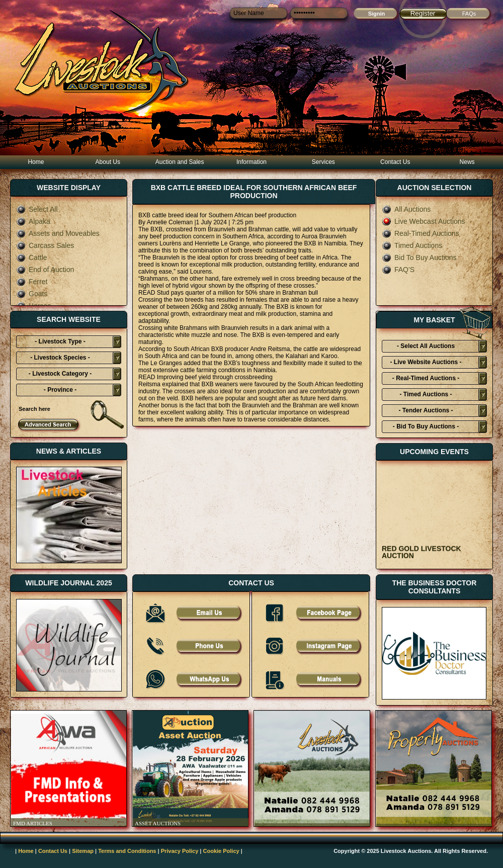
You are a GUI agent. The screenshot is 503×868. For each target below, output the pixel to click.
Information (251, 162)
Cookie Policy (221, 851)
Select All (37, 209)
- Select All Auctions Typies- (426, 348)
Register (423, 13)
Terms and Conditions (127, 851)
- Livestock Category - (60, 374)
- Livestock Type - (60, 341)
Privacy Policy (180, 851)
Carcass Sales (45, 245)
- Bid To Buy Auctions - (426, 426)
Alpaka (33, 221)
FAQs (469, 14)
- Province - (60, 390)
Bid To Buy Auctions (419, 257)
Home (36, 162)
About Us (108, 162)
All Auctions (406, 209)
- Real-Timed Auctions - (426, 378)
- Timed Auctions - (426, 394)
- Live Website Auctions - (426, 362)
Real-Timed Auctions (421, 233)
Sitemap (83, 851)
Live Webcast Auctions (424, 221)
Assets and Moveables (58, 233)
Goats (32, 294)
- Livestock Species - (60, 358)
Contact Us (395, 162)
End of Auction (45, 270)
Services (323, 162)
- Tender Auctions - (426, 410)
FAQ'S (398, 270)
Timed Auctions (412, 245)
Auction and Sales (180, 162)
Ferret (32, 282)
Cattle (32, 257)
